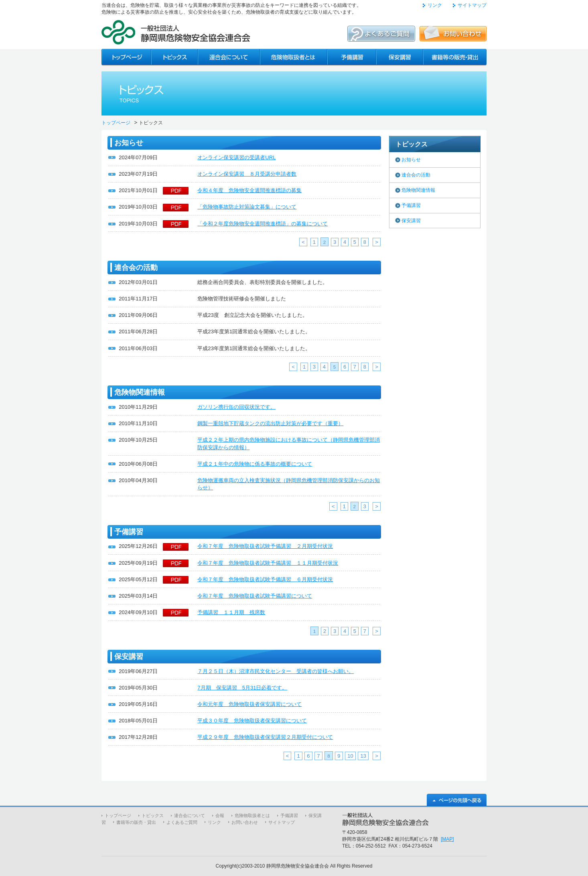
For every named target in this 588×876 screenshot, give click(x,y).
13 (363, 756)
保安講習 (411, 221)
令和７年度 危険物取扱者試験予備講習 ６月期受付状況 (265, 579)
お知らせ (411, 160)
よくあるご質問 (182, 822)
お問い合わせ (245, 822)
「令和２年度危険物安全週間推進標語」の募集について (263, 224)
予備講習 (411, 205)
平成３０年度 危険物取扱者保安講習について (252, 721)
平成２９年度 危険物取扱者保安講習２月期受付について (265, 737)
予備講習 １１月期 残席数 (231, 612)
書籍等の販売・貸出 (136, 822)
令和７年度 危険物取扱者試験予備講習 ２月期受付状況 (265, 546)
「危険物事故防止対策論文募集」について (247, 207)
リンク (435, 5)
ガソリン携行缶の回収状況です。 (236, 407)
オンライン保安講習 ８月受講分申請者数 (247, 174)
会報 (220, 815)
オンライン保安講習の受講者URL (236, 157)
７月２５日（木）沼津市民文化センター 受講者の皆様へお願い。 (276, 671)
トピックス (153, 815)
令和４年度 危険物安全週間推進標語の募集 (249, 190)
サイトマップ (472, 5)
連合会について (190, 815)
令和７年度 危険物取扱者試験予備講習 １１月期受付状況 (268, 563)
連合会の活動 (416, 175)
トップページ (116, 123)
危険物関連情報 (418, 190)
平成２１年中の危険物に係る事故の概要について (255, 464)
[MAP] (447, 839)
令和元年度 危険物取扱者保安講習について (249, 704)
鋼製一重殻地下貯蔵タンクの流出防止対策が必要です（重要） (270, 423)
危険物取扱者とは (252, 815)
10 (350, 756)
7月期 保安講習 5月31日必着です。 (242, 688)
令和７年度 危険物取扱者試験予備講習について (255, 596)
